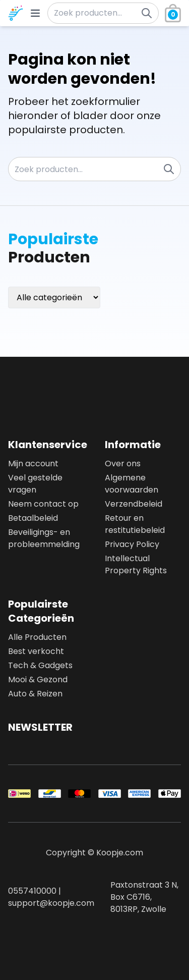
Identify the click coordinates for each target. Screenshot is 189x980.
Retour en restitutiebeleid (135, 524)
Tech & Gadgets (40, 665)
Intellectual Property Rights (136, 564)
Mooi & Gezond (38, 679)
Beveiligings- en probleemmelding (44, 538)
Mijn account (33, 464)
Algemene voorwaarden (132, 484)
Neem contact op (43, 504)
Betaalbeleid (33, 518)
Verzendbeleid (134, 504)
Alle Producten (37, 637)
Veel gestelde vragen (35, 484)
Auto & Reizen (35, 694)
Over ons (123, 464)
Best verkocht (36, 651)
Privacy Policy (132, 544)
